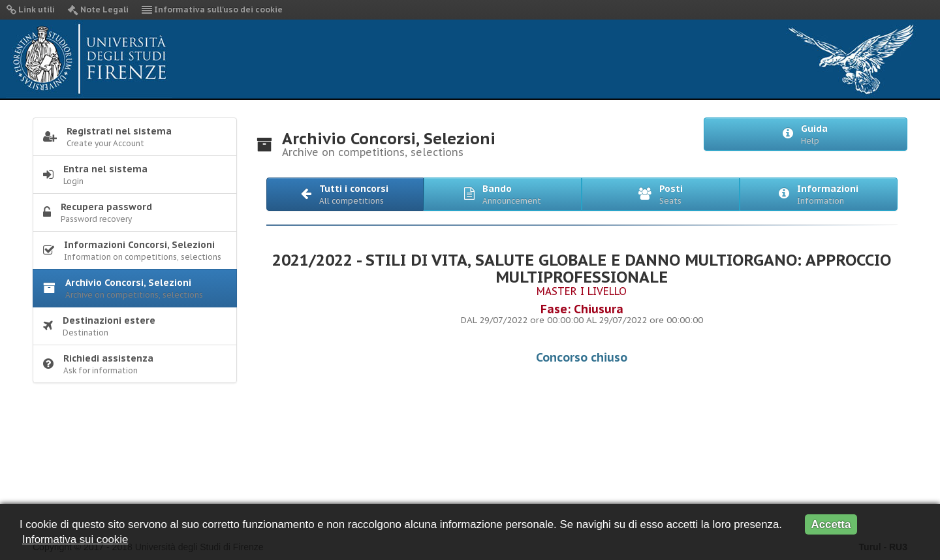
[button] (345, 194)
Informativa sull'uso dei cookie (212, 9)
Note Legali (98, 9)
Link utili (31, 9)
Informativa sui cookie (75, 539)
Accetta (831, 524)
